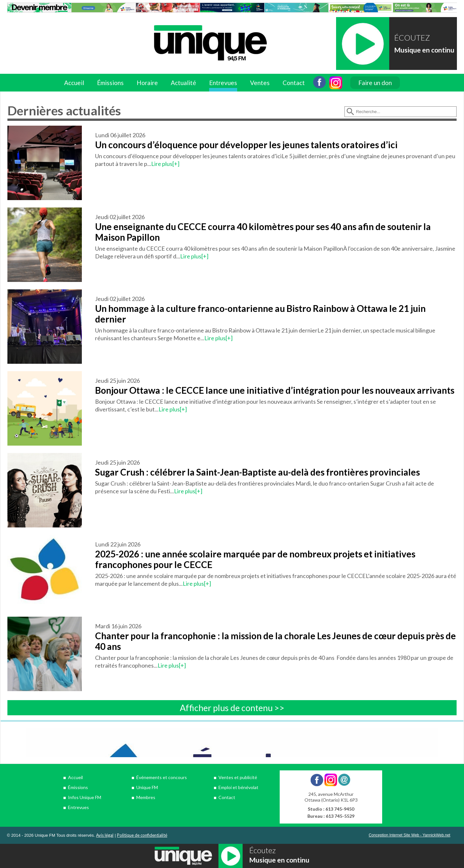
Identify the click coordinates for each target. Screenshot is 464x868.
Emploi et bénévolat (238, 787)
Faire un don (375, 83)
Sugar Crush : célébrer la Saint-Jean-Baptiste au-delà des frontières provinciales (258, 472)
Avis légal (105, 835)
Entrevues (223, 83)
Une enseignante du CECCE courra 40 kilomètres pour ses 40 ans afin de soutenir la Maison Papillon (263, 232)
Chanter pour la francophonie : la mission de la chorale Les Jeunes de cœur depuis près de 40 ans (275, 641)
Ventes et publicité (238, 777)
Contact (294, 83)
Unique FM (147, 787)
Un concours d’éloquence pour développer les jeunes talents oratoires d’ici (246, 145)
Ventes (260, 83)
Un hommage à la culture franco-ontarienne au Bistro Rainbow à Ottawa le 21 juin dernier (260, 314)
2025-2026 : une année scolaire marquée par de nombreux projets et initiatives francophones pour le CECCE (255, 559)
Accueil (74, 83)
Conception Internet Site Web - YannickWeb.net (409, 835)
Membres (146, 797)
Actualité (184, 83)
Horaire (147, 83)
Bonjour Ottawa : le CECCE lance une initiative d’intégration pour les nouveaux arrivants (275, 390)
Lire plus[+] (165, 164)
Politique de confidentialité (142, 835)
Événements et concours (162, 777)
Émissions (110, 83)
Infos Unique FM (85, 797)
